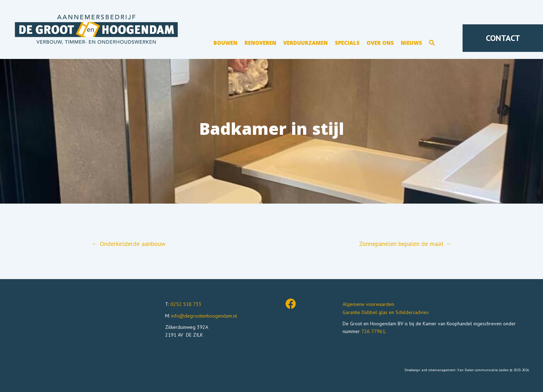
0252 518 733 (186, 304)
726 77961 (373, 331)
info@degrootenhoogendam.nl (204, 316)
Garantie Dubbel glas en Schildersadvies (386, 312)
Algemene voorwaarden (368, 304)
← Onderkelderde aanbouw (129, 244)
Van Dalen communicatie (477, 370)
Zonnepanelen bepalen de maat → (405, 244)
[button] (432, 44)
